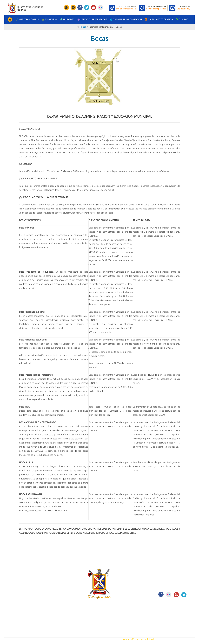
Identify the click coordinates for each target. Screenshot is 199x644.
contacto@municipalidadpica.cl (139, 639)
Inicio (83, 27)
